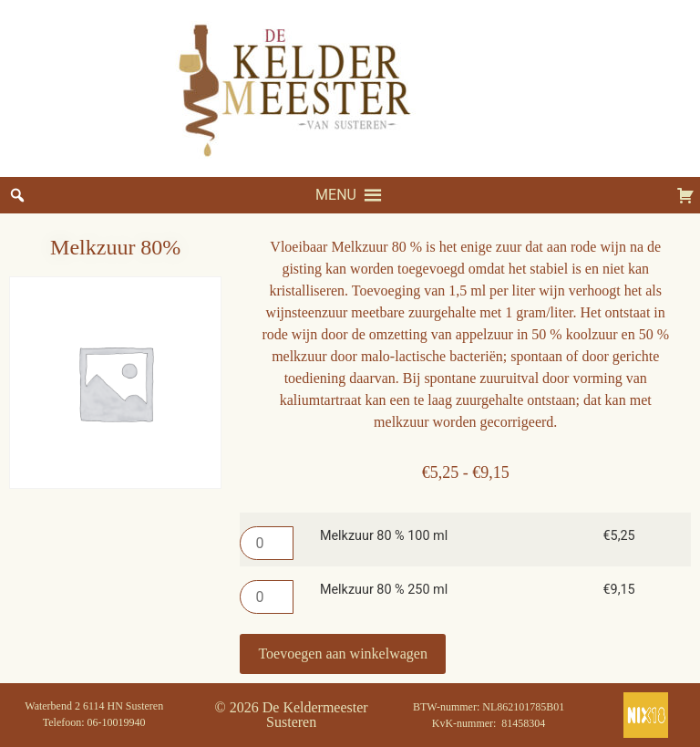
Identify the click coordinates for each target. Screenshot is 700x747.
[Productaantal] (266, 543)
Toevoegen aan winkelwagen (342, 654)
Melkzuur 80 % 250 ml (384, 590)
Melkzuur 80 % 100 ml (384, 536)
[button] (336, 195)
